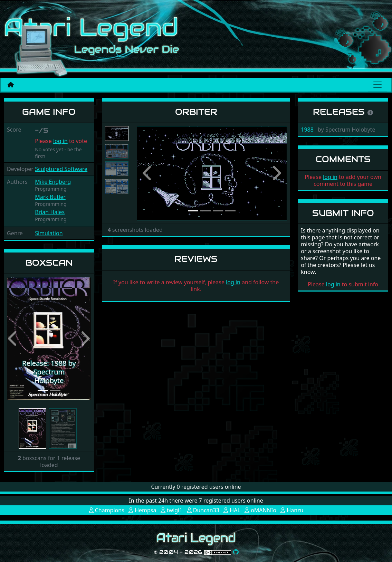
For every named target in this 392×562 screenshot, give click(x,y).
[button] (13, 339)
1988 (307, 130)
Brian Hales (50, 212)
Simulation (49, 233)
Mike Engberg (53, 182)
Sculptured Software (61, 169)
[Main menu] (377, 85)
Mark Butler (50, 197)
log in (60, 141)
